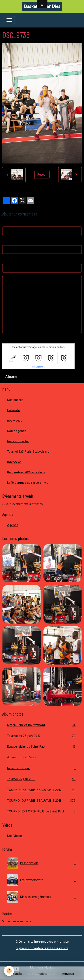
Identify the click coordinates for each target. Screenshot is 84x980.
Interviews (14, 462)
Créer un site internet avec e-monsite (42, 941)
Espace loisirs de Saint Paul (42, 747)
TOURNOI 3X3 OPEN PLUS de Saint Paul (42, 811)
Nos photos (15, 400)
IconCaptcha (38, 367)
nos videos (15, 420)
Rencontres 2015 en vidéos (26, 472)
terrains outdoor (42, 768)
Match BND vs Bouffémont (42, 725)
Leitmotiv (14, 410)
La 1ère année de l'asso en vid (28, 483)
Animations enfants (42, 757)
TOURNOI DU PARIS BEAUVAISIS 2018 (42, 801)
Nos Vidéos (15, 836)
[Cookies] (9, 971)
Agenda (13, 525)
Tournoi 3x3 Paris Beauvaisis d (28, 451)
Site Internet (11, 260)
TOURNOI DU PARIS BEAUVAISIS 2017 (42, 790)
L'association (42, 863)
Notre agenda (17, 431)
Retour (42, 175)
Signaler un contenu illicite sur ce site (42, 948)
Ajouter (11, 377)
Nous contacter (18, 441)
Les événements (42, 880)
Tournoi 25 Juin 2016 (42, 779)
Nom (6, 222)
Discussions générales (42, 897)
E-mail (7, 241)
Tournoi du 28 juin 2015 (42, 736)
